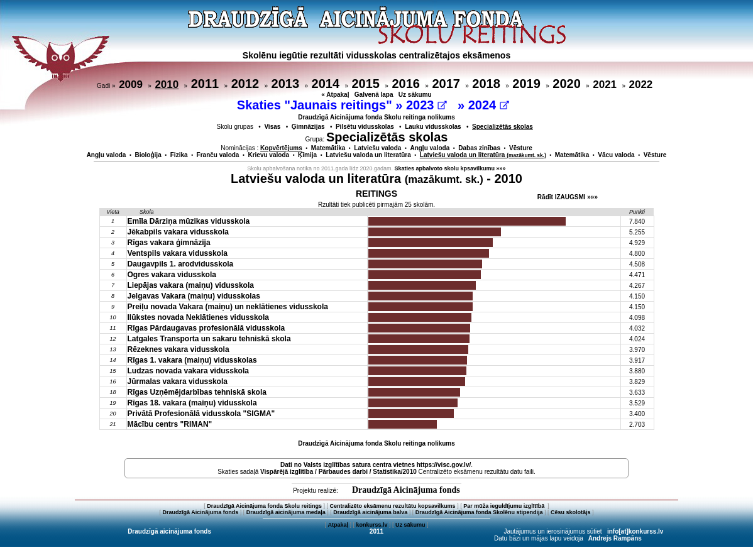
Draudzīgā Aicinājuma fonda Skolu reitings (264, 506)
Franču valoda (218, 155)
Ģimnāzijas (308, 127)
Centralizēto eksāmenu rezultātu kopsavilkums (393, 506)
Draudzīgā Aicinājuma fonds (406, 490)
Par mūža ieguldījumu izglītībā (505, 506)
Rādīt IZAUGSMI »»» (568, 197)
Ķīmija (307, 155)
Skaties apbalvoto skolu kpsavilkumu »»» (450, 168)
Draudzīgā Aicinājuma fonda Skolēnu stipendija (479, 512)
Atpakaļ (338, 525)
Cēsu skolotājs (571, 512)
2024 (489, 105)
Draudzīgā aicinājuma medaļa (286, 512)
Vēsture (521, 148)
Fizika (179, 155)
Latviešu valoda (377, 148)
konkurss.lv (371, 525)
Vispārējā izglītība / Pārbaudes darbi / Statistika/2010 (338, 472)
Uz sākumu (415, 95)
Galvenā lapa (374, 95)
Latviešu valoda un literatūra (368, 155)
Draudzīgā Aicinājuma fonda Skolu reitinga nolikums (376, 117)
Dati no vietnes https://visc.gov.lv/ (376, 465)
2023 (426, 105)
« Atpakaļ (335, 95)
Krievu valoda (268, 155)
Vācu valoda (616, 155)
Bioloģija (148, 155)
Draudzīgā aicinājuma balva (370, 512)
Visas (272, 127)
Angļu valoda (430, 148)
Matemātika (328, 148)
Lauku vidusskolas (433, 127)
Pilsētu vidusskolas (365, 127)
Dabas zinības (479, 148)
